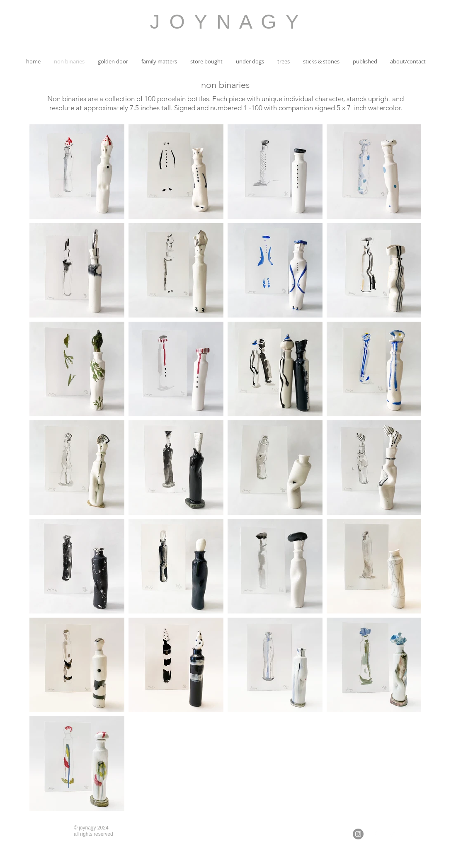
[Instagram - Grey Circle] (358, 834)
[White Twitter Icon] (395, 834)
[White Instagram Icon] (413, 834)
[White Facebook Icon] (376, 834)
